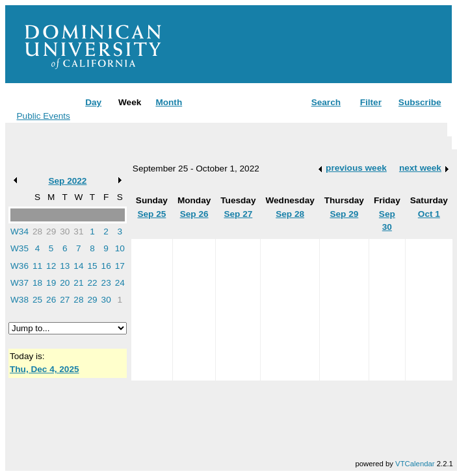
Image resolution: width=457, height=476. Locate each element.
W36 (20, 266)
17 (120, 266)
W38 (20, 300)
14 (78, 266)
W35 (20, 248)
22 (92, 283)
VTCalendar (415, 464)
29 (51, 232)
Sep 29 (344, 214)
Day (93, 102)
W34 (20, 232)
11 (37, 266)
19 (51, 283)
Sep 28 (290, 214)
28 (37, 232)
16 (106, 266)
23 (106, 283)
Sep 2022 (67, 181)
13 (65, 266)
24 (120, 283)
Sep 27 (238, 214)
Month (169, 102)
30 (65, 232)
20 (65, 283)
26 (51, 300)
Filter (371, 102)
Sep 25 (151, 214)
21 (78, 283)
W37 (20, 283)
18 (37, 283)
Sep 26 (194, 214)
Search (326, 102)
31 (78, 232)
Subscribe (420, 102)
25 (37, 300)
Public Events (44, 116)
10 (120, 248)
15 (92, 266)
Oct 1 (429, 214)
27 (65, 300)
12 (51, 266)
